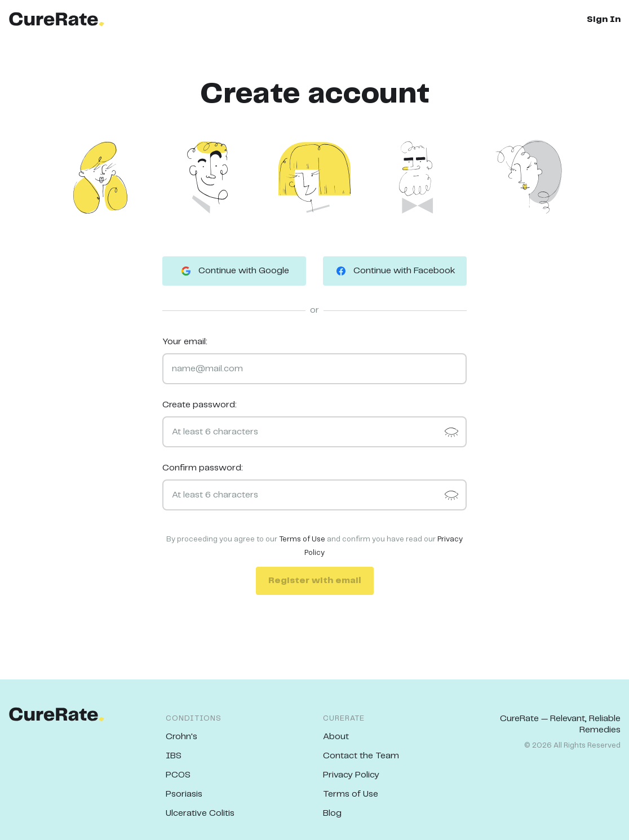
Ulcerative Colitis (200, 813)
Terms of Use (302, 539)
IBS (174, 756)
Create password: (200, 405)
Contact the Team (361, 756)
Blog (332, 813)
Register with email (315, 581)
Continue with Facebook (395, 271)
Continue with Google (234, 271)
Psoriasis (184, 794)
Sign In (604, 19)
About (336, 737)
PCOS (178, 775)
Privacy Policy (351, 775)
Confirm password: (203, 468)
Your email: (185, 342)
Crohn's (181, 737)
